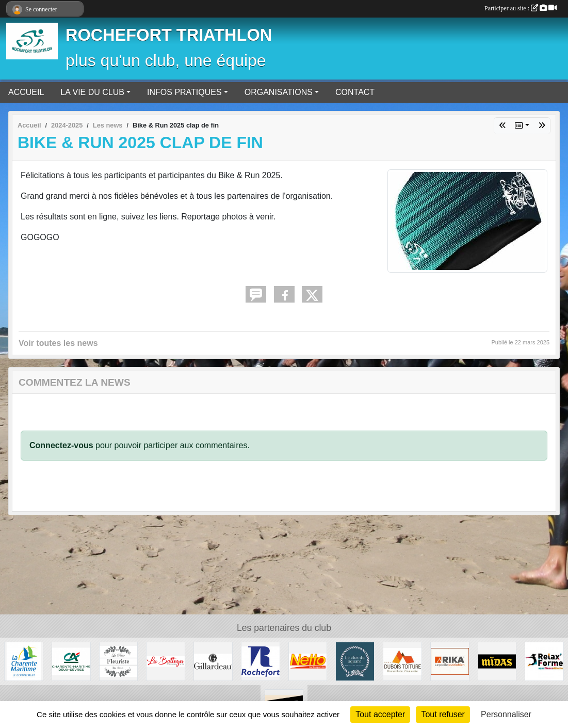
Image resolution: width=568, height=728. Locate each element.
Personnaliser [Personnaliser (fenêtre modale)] (506, 714)
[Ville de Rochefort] (261, 661)
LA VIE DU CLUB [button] (92, 92)
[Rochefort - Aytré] (544, 661)
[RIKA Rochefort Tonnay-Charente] (450, 661)
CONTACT (355, 92)
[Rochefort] (308, 661)
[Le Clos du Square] (355, 661)
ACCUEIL (26, 92)
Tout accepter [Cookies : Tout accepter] (380, 714)
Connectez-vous (61, 445)
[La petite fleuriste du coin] (119, 661)
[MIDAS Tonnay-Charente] (497, 661)
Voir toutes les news (58, 343)
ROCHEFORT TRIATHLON (169, 35)
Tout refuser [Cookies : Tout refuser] (443, 714)
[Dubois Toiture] (402, 661)
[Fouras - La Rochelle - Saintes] (166, 661)
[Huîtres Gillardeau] (213, 661)
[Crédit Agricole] (71, 661)
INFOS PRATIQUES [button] (184, 92)
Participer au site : (521, 8)
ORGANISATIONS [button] (279, 92)
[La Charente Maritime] (24, 661)
